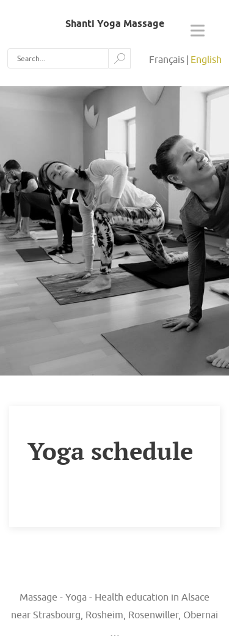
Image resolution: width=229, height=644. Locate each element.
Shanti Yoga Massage (115, 24)
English (206, 59)
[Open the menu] (198, 33)
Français (167, 59)
